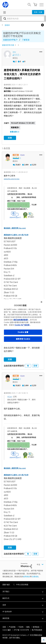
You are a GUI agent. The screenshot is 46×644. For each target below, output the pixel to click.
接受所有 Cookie (23, 339)
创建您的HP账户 (10, 40)
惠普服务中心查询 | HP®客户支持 (16, 235)
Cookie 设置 (23, 332)
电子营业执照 (37, 630)
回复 (10, 138)
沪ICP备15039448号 (21, 630)
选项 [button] (42, 25)
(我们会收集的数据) (21, 320)
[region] (23, 322)
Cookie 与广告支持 (22, 325)
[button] (41, 52)
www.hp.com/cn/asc (12, 179)
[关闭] (41, 302)
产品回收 (12, 627)
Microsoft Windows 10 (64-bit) (23, 123)
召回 (4, 627)
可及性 (21, 627)
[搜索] (23, 19)
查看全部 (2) (15, 132)
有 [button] (28, 366)
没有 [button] (35, 366)
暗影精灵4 (15, 127)
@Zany (10, 397)
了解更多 (26, 40)
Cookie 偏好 (7, 630)
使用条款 (26, 577)
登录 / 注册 (38, 12)
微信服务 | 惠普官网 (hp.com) (15, 228)
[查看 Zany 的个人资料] (14, 52)
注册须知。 (36, 577)
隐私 (28, 627)
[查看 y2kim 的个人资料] (22, 155)
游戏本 (7, 25)
